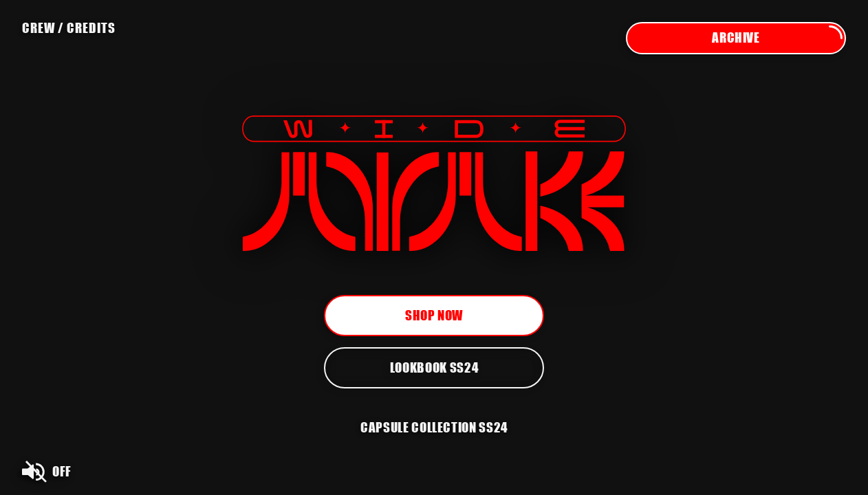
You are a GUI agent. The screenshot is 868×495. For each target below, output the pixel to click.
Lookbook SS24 (434, 367)
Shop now (434, 315)
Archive (778, 38)
